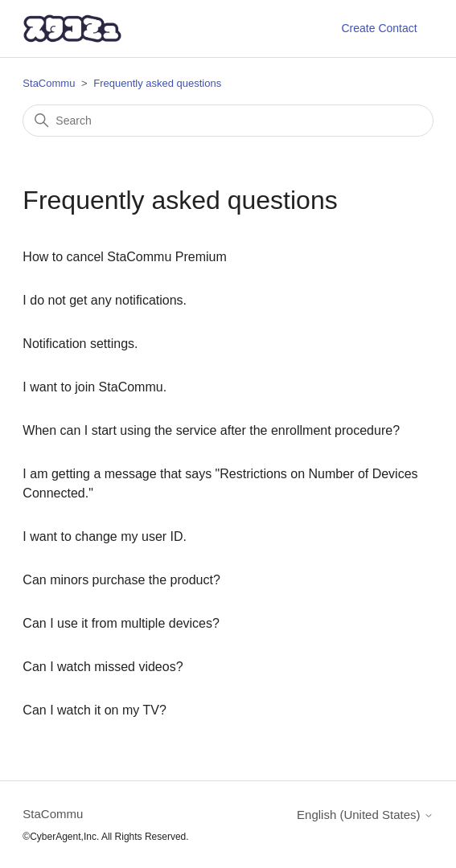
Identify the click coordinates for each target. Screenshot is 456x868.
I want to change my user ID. (105, 536)
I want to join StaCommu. (94, 387)
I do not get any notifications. (105, 300)
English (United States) (365, 815)
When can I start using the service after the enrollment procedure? (211, 430)
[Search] (228, 121)
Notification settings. (80, 344)
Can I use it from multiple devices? (121, 623)
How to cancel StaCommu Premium (124, 257)
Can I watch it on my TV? (94, 710)
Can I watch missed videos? (103, 667)
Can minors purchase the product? (121, 580)
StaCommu (49, 83)
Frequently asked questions (157, 83)
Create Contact (379, 28)
